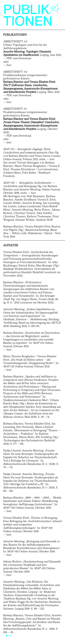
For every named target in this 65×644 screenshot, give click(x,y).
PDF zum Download (19, 59)
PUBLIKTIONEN (31, 16)
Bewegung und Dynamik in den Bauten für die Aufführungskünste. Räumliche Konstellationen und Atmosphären (31, 545)
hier (9, 65)
